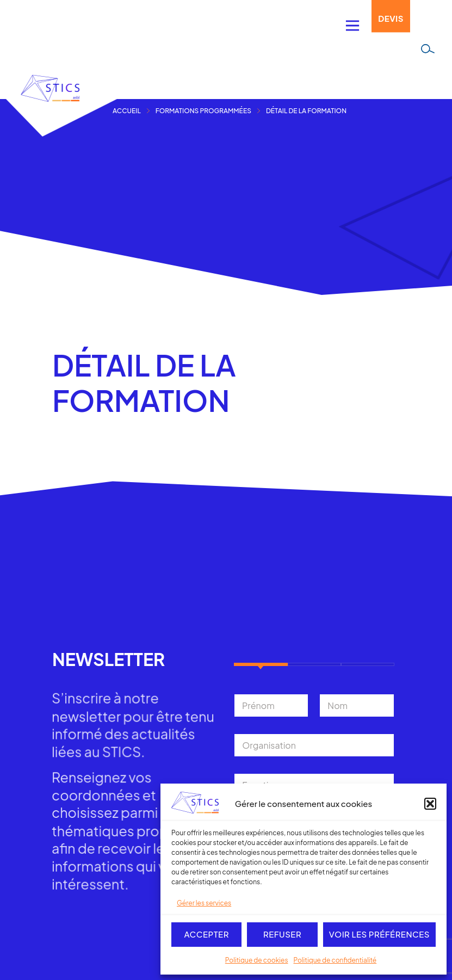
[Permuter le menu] (352, 26)
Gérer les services (204, 903)
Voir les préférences (379, 934)
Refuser (282, 934)
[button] (430, 804)
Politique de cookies (257, 960)
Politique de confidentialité (335, 960)
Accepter (206, 934)
